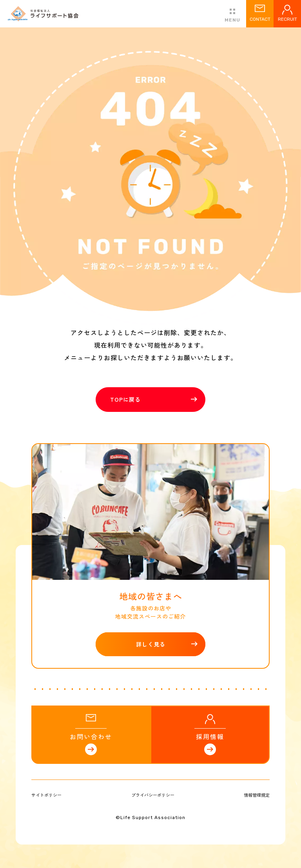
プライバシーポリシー (153, 795)
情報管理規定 (257, 795)
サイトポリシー (46, 795)
